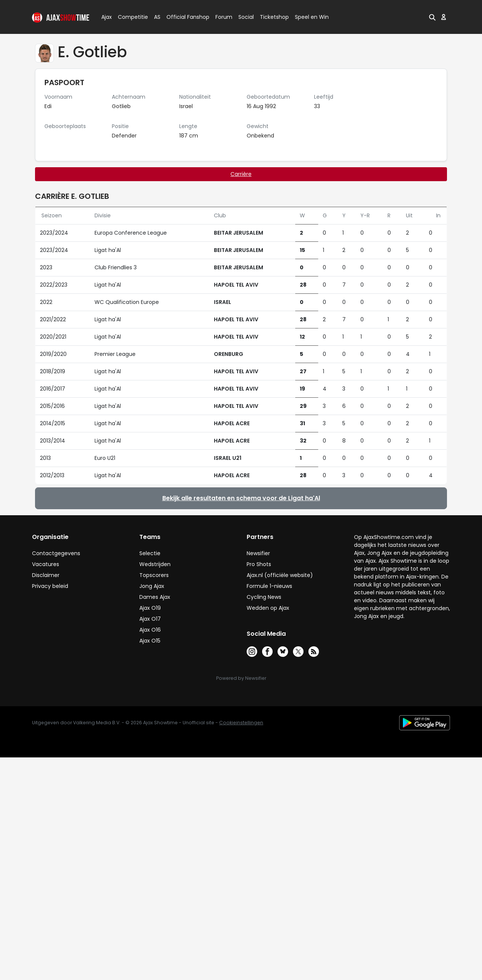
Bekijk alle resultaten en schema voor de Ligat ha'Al (241, 498)
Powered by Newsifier (241, 678)
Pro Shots (259, 564)
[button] (432, 17)
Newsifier (258, 553)
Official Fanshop (183, 17)
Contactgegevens (56, 553)
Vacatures (46, 564)
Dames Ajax (155, 597)
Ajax (106, 17)
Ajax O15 (150, 641)
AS (157, 17)
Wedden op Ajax (268, 608)
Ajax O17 (150, 619)
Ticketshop (274, 17)
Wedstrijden (155, 564)
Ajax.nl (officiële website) (280, 575)
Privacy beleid (50, 586)
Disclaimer (46, 575)
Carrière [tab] (241, 174)
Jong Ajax (152, 586)
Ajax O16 (150, 630)
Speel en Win (312, 17)
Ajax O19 (150, 608)
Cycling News (264, 597)
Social (245, 17)
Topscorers (154, 575)
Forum (224, 17)
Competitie (130, 17)
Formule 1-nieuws (269, 586)
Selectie (150, 553)
